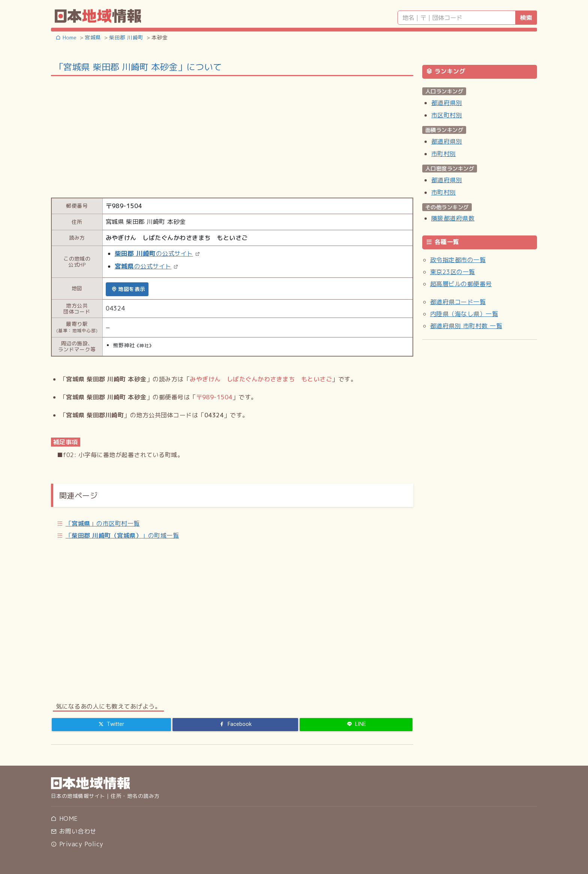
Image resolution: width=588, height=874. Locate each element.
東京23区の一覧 (453, 272)
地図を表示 (128, 289)
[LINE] (356, 724)
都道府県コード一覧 (458, 302)
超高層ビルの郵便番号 (461, 284)
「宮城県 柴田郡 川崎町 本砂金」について (138, 67)
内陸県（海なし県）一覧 (464, 314)
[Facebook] (235, 724)
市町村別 (444, 154)
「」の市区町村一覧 (103, 523)
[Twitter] (111, 724)
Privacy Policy (77, 844)
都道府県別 (447, 103)
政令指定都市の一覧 (458, 260)
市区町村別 (447, 115)
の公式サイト (154, 253)
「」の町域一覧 (122, 535)
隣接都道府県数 (453, 218)
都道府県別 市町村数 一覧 (466, 326)
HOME (64, 819)
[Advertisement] (232, 136)
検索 (526, 18)
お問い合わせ (73, 831)
